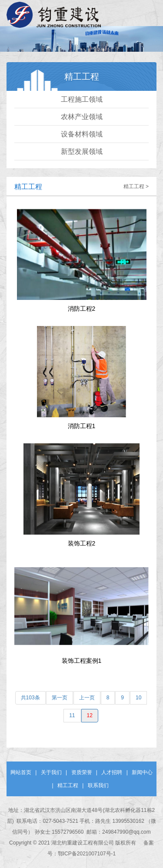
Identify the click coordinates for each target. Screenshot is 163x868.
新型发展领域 (82, 151)
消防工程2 (82, 309)
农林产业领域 (82, 117)
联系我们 (98, 785)
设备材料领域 (82, 134)
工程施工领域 (82, 99)
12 (90, 715)
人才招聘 (112, 772)
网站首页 (21, 772)
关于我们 (51, 772)
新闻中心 (142, 772)
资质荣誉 (82, 772)
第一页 (60, 698)
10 (138, 698)
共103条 (30, 698)
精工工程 (28, 187)
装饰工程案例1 (82, 661)
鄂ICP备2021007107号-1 (87, 854)
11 (72, 715)
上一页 (87, 698)
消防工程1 (82, 426)
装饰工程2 (82, 543)
